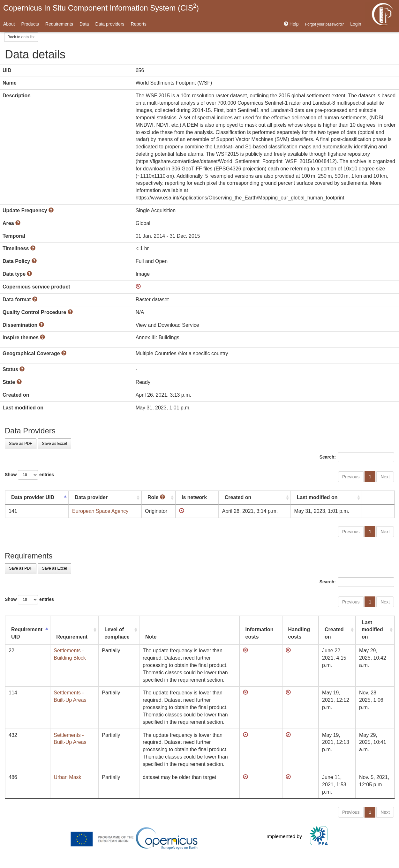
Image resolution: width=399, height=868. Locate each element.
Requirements (59, 24)
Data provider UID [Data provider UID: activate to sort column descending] (33, 497)
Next (385, 477)
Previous (351, 477)
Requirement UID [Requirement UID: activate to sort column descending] (27, 633)
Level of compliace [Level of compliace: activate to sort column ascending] (117, 633)
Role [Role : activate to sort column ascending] (156, 497)
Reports (139, 24)
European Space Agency (100, 511)
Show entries (29, 475)
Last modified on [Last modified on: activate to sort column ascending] (317, 497)
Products (30, 24)
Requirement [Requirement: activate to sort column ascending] (72, 637)
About (9, 24)
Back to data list (21, 37)
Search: (357, 457)
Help (291, 24)
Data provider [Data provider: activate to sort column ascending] (91, 497)
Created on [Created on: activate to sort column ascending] (238, 497)
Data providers (110, 24)
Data (84, 24)
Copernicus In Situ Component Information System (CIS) (101, 7)
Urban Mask (67, 777)
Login (356, 24)
